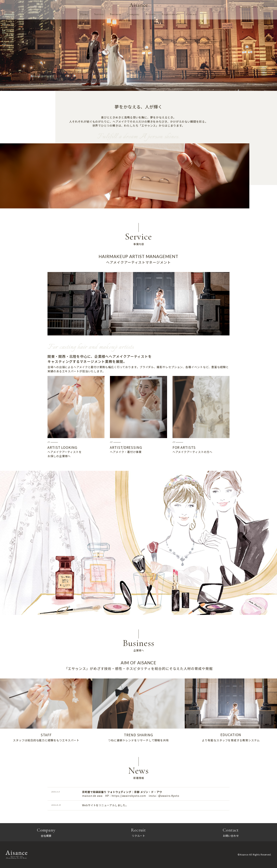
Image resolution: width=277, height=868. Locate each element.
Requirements (171, 15)
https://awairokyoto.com (129, 796)
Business (115, 15)
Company (133, 15)
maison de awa (246, 7)
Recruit (151, 15)
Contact (192, 15)
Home (84, 15)
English (263, 7)
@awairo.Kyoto (169, 796)
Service (99, 15)
